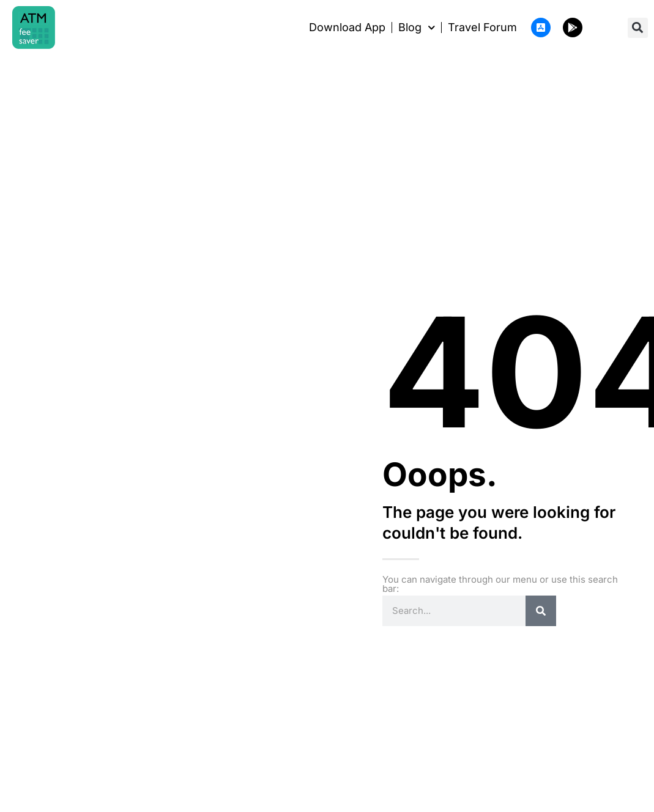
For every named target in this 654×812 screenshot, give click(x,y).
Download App (347, 28)
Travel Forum (482, 28)
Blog (417, 28)
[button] (638, 28)
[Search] (541, 611)
